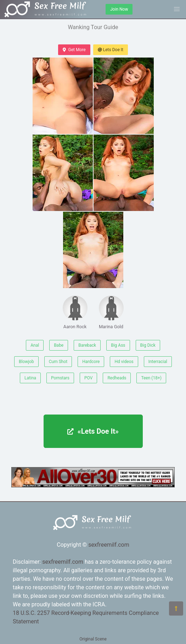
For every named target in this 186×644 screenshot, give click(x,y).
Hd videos (124, 362)
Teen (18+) (151, 378)
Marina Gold (111, 312)
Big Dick (148, 345)
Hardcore (91, 362)
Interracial (158, 362)
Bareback (87, 345)
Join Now (119, 9)
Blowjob (26, 362)
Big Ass (118, 345)
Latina (30, 378)
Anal (35, 345)
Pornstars (60, 378)
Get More (74, 50)
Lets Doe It (111, 50)
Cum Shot (58, 362)
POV (88, 378)
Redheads (117, 378)
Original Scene (93, 639)
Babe (59, 345)
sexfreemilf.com (109, 545)
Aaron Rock (75, 312)
